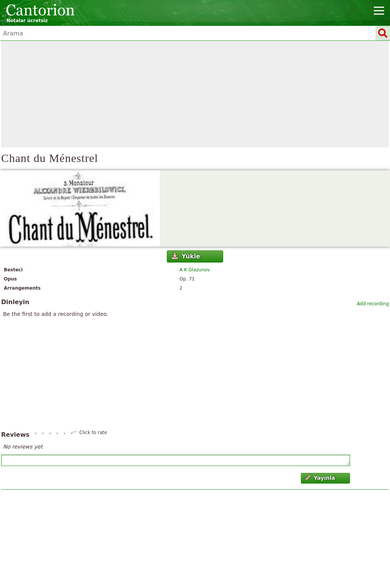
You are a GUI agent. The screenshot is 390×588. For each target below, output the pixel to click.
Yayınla (320, 478)
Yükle (186, 256)
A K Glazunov (195, 270)
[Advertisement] (195, 94)
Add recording (373, 304)
